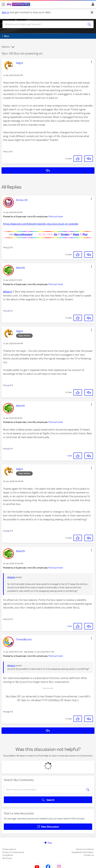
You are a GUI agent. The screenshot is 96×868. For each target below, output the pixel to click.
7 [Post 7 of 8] (8, 619)
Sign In (92, 5)
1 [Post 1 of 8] (8, 152)
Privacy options (9, 849)
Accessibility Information (83, 852)
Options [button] (6, 47)
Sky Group (7, 858)
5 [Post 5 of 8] (8, 449)
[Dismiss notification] (92, 12)
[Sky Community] (19, 5)
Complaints (8, 855)
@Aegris (7, 292)
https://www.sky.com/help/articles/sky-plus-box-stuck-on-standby (41, 224)
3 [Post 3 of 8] (8, 311)
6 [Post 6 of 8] (8, 531)
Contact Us (89, 855)
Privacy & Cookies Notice (13, 852)
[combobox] (43, 24)
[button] (91, 62)
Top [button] (50, 843)
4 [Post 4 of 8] (8, 385)
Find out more (56, 217)
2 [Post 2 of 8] (8, 247)
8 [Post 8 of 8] (8, 712)
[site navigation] (3, 4)
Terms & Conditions (85, 849)
